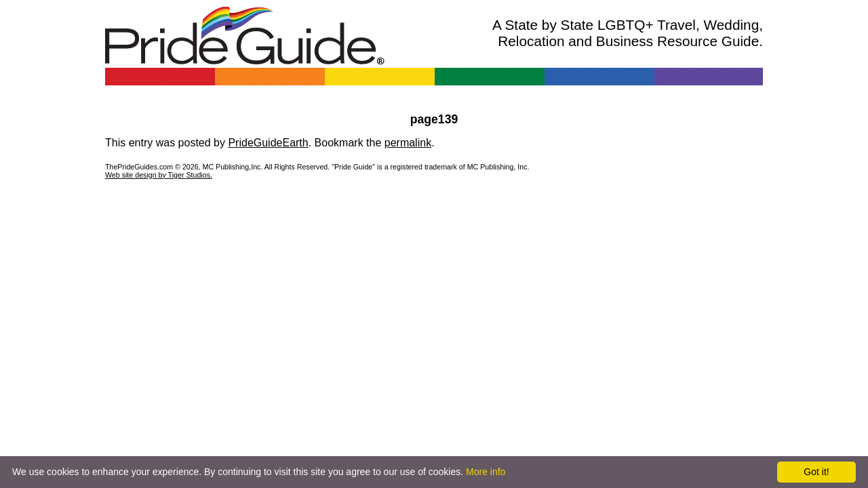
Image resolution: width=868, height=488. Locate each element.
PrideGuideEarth (268, 143)
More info (486, 472)
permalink (408, 143)
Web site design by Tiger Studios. (159, 175)
